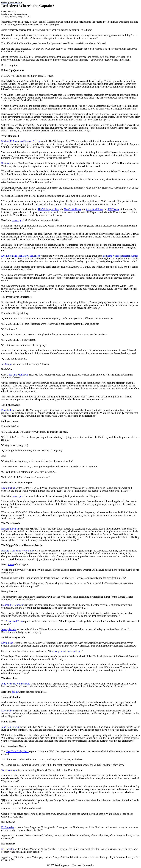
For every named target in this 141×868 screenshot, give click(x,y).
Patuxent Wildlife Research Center (120, 256)
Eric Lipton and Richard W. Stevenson (21, 256)
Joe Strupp (7, 364)
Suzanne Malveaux (18, 375)
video (11, 564)
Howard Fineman (10, 529)
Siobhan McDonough (12, 605)
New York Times (72, 209)
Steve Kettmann (9, 770)
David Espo (7, 643)
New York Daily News (17, 751)
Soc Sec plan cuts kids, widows (65, 651)
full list (16, 692)
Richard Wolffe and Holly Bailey (18, 551)
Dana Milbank (8, 410)
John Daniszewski (10, 727)
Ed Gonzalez (8, 827)
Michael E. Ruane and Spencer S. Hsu (20, 141)
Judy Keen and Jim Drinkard (16, 684)
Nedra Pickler (8, 488)
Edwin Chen (8, 711)
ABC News (113, 209)
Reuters (5, 163)
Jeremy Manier (9, 629)
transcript (17, 220)
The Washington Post (48, 209)
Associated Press (94, 209)
